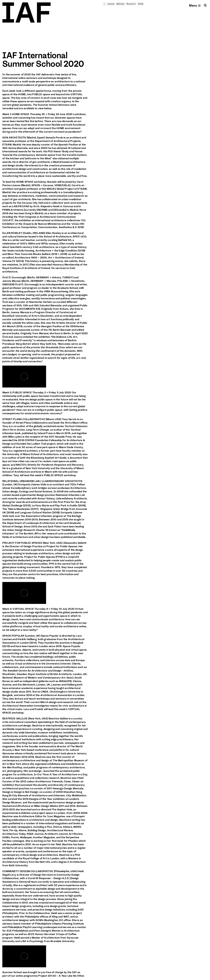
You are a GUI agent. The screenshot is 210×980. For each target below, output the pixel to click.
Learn (111, 4)
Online (120, 4)
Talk (141, 4)
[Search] (205, 5)
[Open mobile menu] (195, 5)
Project (131, 4)
